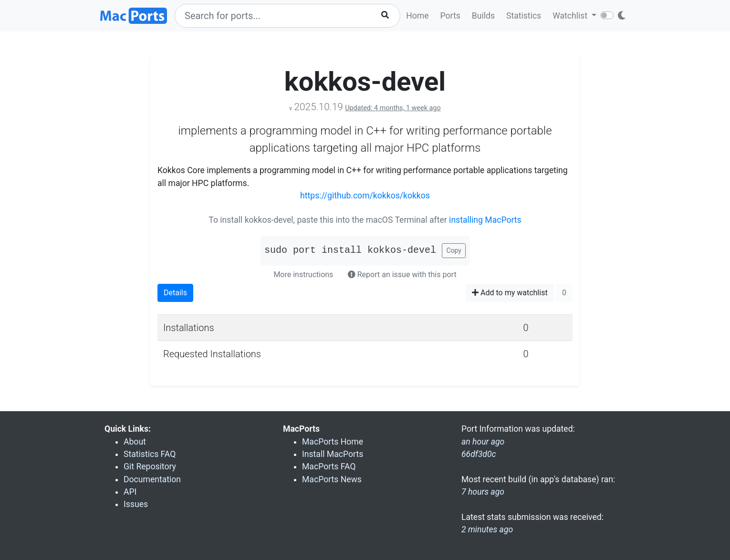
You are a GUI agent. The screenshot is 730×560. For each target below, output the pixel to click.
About (135, 442)
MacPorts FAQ (329, 467)
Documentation (152, 479)
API (130, 492)
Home (417, 16)
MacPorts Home (333, 442)
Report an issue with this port (402, 275)
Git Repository (150, 467)
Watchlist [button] (571, 16)
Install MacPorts (333, 454)
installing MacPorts (485, 220)
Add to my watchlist (510, 293)
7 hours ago (483, 492)
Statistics (524, 16)
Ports (450, 16)
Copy (454, 250)
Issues (136, 504)
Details (175, 293)
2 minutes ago (487, 529)
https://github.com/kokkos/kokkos (365, 196)
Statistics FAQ (150, 454)
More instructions (303, 275)
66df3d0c (479, 454)
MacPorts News (332, 479)
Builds (483, 16)
